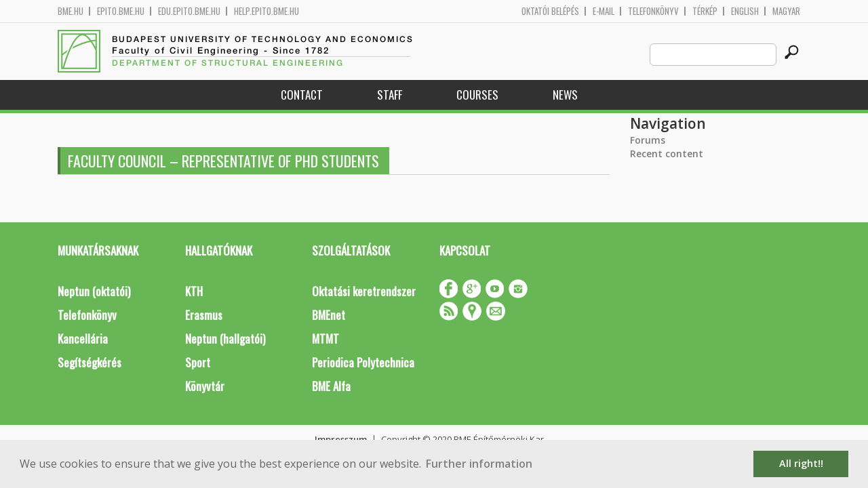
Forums (648, 140)
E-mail (604, 11)
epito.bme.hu (121, 11)
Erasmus (204, 315)
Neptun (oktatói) (94, 291)
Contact (302, 95)
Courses (477, 95)
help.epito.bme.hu (267, 11)
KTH (194, 291)
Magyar (786, 11)
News (565, 95)
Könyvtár (205, 386)
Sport (198, 362)
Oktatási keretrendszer (364, 291)
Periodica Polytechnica (363, 362)
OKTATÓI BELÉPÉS (550, 11)
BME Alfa (331, 386)
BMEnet (329, 315)
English (745, 11)
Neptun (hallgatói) (225, 339)
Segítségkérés (90, 362)
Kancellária (83, 339)
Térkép (705, 11)
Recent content (667, 154)
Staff (390, 95)
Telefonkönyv (653, 11)
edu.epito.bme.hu (189, 11)
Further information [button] (479, 464)
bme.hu (71, 11)
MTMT (325, 339)
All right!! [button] (801, 463)
